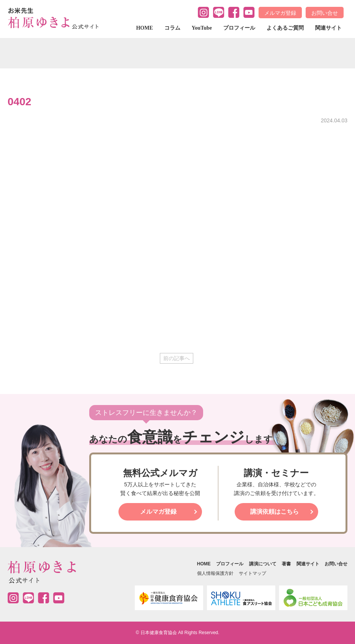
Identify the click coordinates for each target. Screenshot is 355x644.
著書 (286, 564)
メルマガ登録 (280, 13)
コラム (172, 28)
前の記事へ (177, 358)
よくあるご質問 (285, 28)
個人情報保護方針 (215, 573)
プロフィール (239, 28)
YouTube (202, 28)
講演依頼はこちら (275, 512)
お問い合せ (325, 13)
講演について (263, 564)
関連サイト (328, 28)
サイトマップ (252, 573)
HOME (144, 28)
